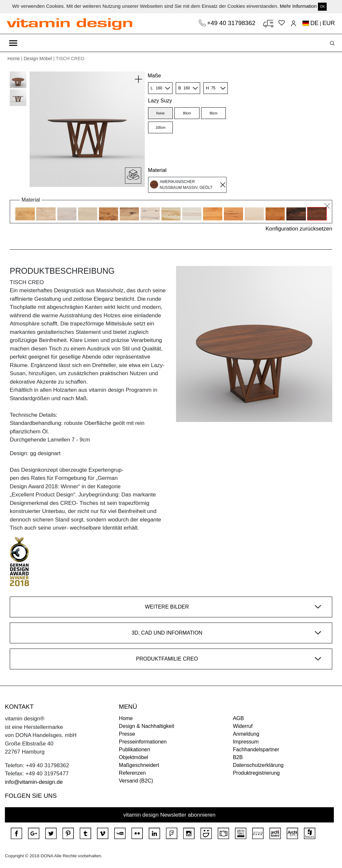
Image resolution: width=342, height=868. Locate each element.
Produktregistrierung (256, 773)
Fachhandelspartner (256, 750)
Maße (154, 76)
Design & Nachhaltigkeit (146, 726)
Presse (127, 734)
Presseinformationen (143, 742)
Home (14, 59)
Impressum (246, 742)
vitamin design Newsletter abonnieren (170, 815)
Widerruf (243, 726)
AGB (239, 718)
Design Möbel (38, 59)
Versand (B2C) (136, 781)
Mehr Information (298, 6)
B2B (238, 757)
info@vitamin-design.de (34, 782)
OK (322, 7)
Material (157, 170)
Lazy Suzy (160, 101)
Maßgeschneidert (139, 765)
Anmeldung (246, 734)
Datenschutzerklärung (258, 765)
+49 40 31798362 (232, 23)
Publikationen (134, 750)
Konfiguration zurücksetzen (299, 229)
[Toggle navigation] (13, 43)
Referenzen (132, 773)
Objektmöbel (133, 757)
